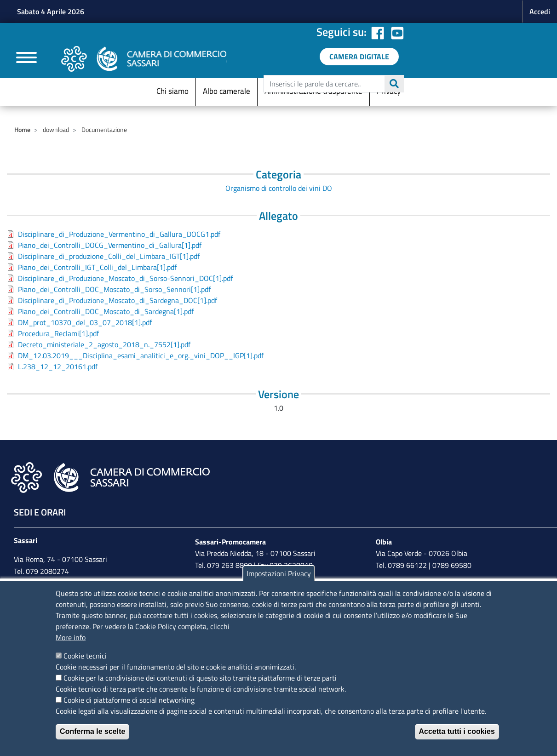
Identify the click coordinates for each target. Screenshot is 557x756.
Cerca (394, 84)
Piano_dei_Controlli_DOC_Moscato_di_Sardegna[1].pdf (106, 311)
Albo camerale (227, 91)
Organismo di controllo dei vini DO (279, 188)
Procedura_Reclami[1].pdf (58, 333)
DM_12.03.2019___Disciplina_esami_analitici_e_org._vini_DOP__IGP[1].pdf (141, 355)
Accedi (540, 11)
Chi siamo (172, 91)
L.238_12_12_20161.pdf (58, 367)
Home (22, 129)
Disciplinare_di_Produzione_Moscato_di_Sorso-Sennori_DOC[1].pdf (125, 278)
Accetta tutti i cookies (457, 731)
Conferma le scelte (92, 731)
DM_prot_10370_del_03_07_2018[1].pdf (85, 322)
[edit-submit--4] (333, 84)
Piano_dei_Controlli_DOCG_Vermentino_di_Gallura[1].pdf (110, 245)
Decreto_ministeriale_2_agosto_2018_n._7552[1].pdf (104, 344)
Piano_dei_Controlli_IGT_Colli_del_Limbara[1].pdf (97, 267)
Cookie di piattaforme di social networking (129, 700)
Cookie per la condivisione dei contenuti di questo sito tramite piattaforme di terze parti (200, 678)
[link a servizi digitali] (359, 57)
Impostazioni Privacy (279, 573)
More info (71, 637)
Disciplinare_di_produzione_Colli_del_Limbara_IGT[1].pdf (109, 256)
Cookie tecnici (85, 656)
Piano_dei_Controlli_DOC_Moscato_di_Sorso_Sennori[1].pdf (114, 289)
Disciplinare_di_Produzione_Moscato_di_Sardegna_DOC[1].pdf (118, 300)
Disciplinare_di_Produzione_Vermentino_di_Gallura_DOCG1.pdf (119, 234)
